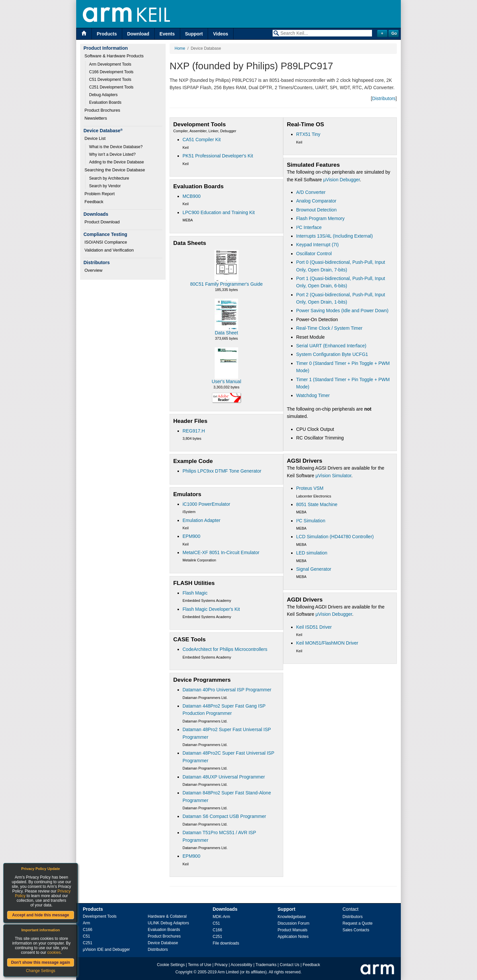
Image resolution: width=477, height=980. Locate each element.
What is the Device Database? (116, 147)
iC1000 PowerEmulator (206, 504)
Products (107, 34)
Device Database (163, 943)
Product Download (102, 222)
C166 (88, 930)
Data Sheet (226, 333)
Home (180, 48)
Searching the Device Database (115, 170)
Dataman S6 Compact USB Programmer (224, 816)
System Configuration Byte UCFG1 (332, 354)
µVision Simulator (333, 476)
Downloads (225, 909)
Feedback (94, 202)
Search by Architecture (109, 178)
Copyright (184, 972)
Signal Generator (314, 569)
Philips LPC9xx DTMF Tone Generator (222, 471)
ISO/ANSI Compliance (106, 242)
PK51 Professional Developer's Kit (218, 156)
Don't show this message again (40, 962)
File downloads (226, 943)
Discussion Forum (293, 923)
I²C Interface (309, 227)
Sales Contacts (356, 930)
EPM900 (191, 536)
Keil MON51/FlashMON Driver (327, 643)
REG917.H (194, 431)
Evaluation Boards (105, 102)
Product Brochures (102, 110)
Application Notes (293, 937)
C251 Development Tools (111, 87)
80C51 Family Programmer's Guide (226, 284)
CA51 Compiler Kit (202, 140)
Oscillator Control (314, 254)
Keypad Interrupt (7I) (317, 245)
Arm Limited (228, 972)
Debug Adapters (103, 95)
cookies (54, 952)
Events (167, 34)
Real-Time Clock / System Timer (329, 328)
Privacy (221, 965)
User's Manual (226, 381)
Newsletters (96, 118)
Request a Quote (358, 923)
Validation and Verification (109, 250)
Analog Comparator (316, 201)
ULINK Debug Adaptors (168, 923)
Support (194, 34)
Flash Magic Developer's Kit (211, 609)
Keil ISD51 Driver (314, 627)
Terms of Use (200, 965)
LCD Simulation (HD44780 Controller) (335, 537)
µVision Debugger (342, 180)
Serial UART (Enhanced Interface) (331, 346)
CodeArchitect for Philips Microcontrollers (225, 649)
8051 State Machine (317, 504)
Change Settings (41, 971)
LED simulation (312, 553)
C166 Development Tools (111, 72)
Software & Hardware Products (114, 56)
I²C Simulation (311, 521)
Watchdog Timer (313, 395)
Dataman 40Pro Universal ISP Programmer (227, 690)
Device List (95, 138)
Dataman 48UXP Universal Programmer (224, 777)
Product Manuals (292, 930)
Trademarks (266, 965)
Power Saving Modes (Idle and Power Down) (342, 311)
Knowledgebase (292, 917)
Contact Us (290, 965)
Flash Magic (195, 593)
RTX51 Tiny (308, 134)
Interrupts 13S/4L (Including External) (334, 236)
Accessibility (241, 965)
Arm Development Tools (110, 64)
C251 (88, 943)
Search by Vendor (105, 186)
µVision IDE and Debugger (106, 950)
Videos (221, 34)
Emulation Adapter (201, 520)
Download (138, 34)
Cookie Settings (171, 965)
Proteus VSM (310, 488)
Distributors (384, 98)
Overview (93, 270)
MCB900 (191, 196)
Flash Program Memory (320, 218)
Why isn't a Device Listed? (112, 154)
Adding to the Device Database (116, 162)
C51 (86, 936)
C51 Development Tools (110, 80)
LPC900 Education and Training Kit (219, 212)
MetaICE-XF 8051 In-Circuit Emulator (221, 552)
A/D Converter (311, 192)
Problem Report (100, 194)
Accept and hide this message (40, 915)
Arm (86, 923)
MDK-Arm (221, 917)
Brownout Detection (316, 210)
